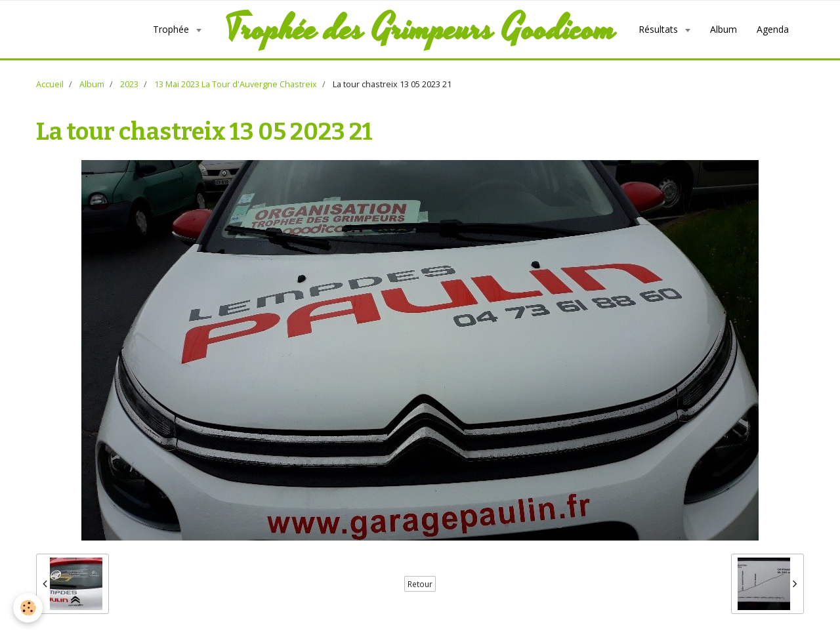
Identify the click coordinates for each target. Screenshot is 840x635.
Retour (420, 584)
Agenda (773, 29)
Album (724, 29)
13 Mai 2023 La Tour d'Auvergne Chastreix (236, 84)
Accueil (50, 84)
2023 (129, 84)
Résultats (660, 29)
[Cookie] (28, 608)
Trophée (172, 29)
